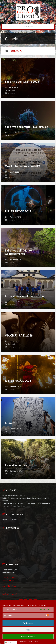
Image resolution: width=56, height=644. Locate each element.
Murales (10, 423)
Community (16, 51)
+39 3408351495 (9, 578)
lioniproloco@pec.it (10, 594)
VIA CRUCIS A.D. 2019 (19, 335)
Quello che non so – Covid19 (22, 166)
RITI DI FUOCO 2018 (18, 381)
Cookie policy (23, 641)
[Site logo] (28, 19)
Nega (28, 630)
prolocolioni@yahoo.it (11, 586)
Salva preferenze (28, 636)
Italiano (9, 642)
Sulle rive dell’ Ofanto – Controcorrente (19, 252)
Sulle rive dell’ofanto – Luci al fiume (27, 127)
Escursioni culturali (17, 465)
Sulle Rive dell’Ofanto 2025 (22, 82)
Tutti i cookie (28, 623)
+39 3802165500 (9, 580)
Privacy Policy (33, 641)
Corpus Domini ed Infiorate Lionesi (26, 296)
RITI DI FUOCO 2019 (18, 211)
